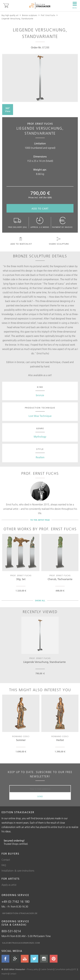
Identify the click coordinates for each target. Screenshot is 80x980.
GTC (75, 969)
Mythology (40, 437)
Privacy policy (33, 969)
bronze (40, 395)
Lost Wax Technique (40, 416)
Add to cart (40, 209)
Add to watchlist (21, 241)
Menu (75, 5)
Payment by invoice (62, 223)
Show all (40, 600)
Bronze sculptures (30, 15)
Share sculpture (59, 241)
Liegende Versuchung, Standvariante (17, 19)
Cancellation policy (63, 969)
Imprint (5, 974)
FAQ (4, 865)
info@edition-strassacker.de (20, 913)
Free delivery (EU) (18, 223)
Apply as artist (9, 885)
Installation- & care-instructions (18, 871)
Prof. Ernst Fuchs (48, 15)
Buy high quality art (10, 15)
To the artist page (40, 520)
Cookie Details (47, 969)
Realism (40, 457)
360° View (8, 110)
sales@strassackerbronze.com (21, 943)
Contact (6, 860)
